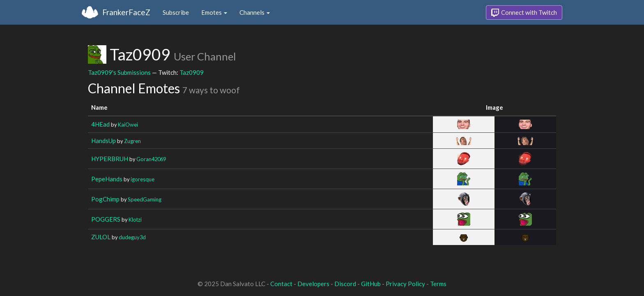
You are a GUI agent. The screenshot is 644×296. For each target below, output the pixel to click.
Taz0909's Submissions (119, 72)
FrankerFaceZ (126, 12)
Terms (438, 284)
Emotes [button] (214, 12)
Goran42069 (151, 159)
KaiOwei (128, 125)
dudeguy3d (132, 237)
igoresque (143, 179)
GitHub (371, 284)
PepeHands (107, 179)
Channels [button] (255, 12)
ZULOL (101, 237)
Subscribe (176, 12)
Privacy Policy (405, 284)
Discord (345, 284)
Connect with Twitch (524, 13)
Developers (313, 284)
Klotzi (135, 220)
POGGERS (106, 219)
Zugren (132, 141)
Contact (281, 284)
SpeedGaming (145, 199)
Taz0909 (192, 72)
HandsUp (103, 141)
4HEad (100, 124)
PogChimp (105, 199)
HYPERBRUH (110, 159)
